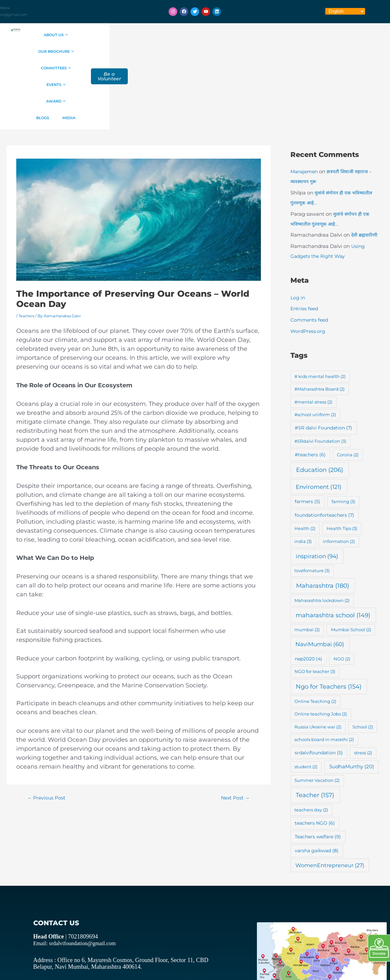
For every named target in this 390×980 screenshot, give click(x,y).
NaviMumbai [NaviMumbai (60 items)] (320, 578)
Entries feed (305, 242)
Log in (298, 231)
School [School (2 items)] (363, 660)
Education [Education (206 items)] (320, 404)
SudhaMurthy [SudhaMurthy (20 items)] (352, 700)
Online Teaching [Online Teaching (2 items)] (315, 635)
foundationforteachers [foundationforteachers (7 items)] (324, 449)
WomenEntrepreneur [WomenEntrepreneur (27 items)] (330, 799)
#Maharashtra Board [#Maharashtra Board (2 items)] (319, 323)
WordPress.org (309, 265)
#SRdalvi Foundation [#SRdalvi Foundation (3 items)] (320, 375)
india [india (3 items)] (303, 475)
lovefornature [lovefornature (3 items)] (312, 504)
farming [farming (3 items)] (343, 435)
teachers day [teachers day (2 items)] (311, 743)
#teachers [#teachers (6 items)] (310, 388)
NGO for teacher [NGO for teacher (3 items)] (315, 605)
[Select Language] (345, 11)
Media (213, 51)
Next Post (234, 732)
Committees (208, 35)
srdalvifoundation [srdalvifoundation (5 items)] (319, 686)
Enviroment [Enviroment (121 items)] (319, 420)
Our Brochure (159, 35)
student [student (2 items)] (306, 700)
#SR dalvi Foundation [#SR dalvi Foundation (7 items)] (323, 361)
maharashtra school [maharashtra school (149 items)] (333, 549)
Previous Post (48, 732)
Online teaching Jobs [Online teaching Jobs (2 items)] (321, 647)
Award (282, 35)
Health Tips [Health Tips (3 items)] (342, 462)
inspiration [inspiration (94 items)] (317, 490)
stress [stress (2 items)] (363, 686)
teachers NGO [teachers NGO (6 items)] (315, 757)
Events (248, 35)
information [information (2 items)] (339, 475)
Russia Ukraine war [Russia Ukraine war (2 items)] (318, 660)
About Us (114, 35)
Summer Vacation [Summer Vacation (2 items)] (317, 714)
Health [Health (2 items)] (305, 462)
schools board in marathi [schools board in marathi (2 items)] (324, 673)
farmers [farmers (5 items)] (308, 435)
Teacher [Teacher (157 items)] (315, 729)
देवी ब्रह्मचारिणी (365, 168)
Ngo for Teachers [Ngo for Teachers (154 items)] (329, 620)
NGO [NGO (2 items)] (342, 592)
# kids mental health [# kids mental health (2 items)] (320, 310)
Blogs (185, 51)
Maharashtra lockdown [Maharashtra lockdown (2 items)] (322, 534)
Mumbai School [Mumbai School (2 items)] (351, 563)
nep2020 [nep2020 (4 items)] (309, 592)
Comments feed (311, 253)
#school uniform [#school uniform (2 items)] (315, 348)
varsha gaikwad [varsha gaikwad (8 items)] (317, 784)
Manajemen (305, 105)
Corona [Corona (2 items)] (348, 388)
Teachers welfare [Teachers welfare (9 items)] (318, 770)
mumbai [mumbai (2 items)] (307, 563)
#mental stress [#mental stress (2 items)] (313, 336)
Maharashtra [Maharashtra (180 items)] (323, 519)
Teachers (27, 249)
